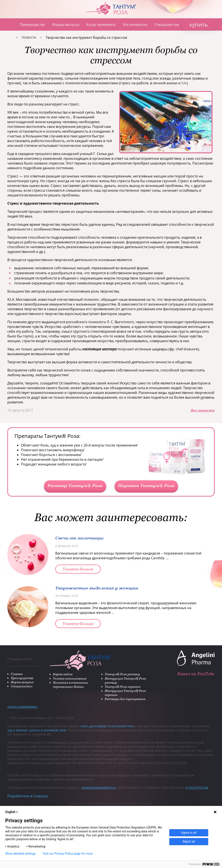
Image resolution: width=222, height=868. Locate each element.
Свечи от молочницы (79, 538)
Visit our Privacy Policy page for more (68, 854)
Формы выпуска (66, 25)
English (12, 812)
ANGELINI (209, 6)
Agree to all (189, 833)
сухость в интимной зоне (48, 730)
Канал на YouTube (196, 674)
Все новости (203, 410)
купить (199, 24)
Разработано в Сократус (28, 796)
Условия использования (70, 678)
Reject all (189, 841)
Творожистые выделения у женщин (97, 588)
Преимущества (32, 25)
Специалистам (167, 25)
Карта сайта (63, 674)
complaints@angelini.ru (98, 787)
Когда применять (101, 25)
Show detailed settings (20, 854)
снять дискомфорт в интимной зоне (107, 726)
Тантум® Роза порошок (123, 687)
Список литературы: (22, 707)
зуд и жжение (17, 730)
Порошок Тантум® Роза (146, 485)
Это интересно (135, 25)
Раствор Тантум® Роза (75, 485)
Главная (10, 24)
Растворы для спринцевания (125, 699)
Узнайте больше (78, 569)
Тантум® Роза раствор (122, 674)
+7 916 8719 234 (197, 787)
